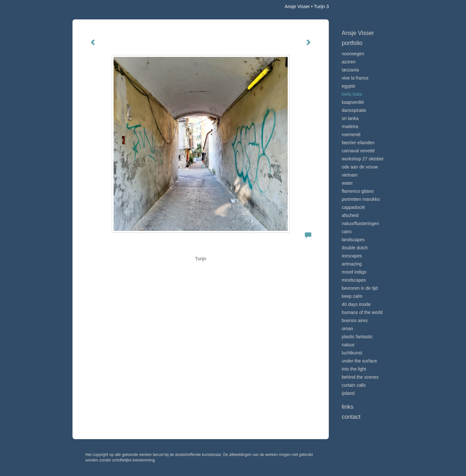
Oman (347, 329)
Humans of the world (362, 312)
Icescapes (352, 256)
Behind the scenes (360, 377)
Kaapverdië (353, 102)
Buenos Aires (355, 320)
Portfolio (352, 43)
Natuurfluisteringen (360, 223)
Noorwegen (353, 54)
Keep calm (352, 296)
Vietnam (350, 175)
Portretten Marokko (361, 199)
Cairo (347, 232)
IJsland (348, 393)
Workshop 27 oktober (363, 159)
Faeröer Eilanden (358, 143)
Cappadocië (353, 207)
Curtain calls (354, 385)
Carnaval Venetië (358, 151)
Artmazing (352, 264)
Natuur (348, 345)
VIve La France (355, 78)
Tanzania (350, 70)
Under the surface (359, 361)
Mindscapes (354, 280)
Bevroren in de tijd (360, 288)
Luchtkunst (352, 353)
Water (347, 183)
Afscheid (350, 215)
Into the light (354, 369)
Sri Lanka (350, 118)
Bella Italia (352, 94)
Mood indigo (354, 272)
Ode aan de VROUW (360, 167)
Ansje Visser (297, 6)
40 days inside (356, 304)
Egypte (349, 86)
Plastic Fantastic (357, 337)
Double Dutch (355, 248)
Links (348, 407)
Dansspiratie (354, 110)
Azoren (349, 62)
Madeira (350, 126)
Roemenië (351, 135)
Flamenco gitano (358, 191)
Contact (351, 417)
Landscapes (353, 240)
